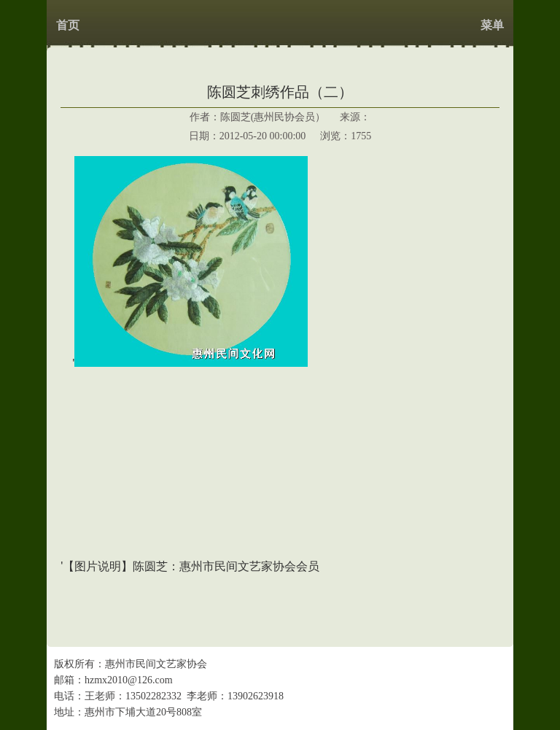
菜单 (492, 25)
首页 (68, 25)
